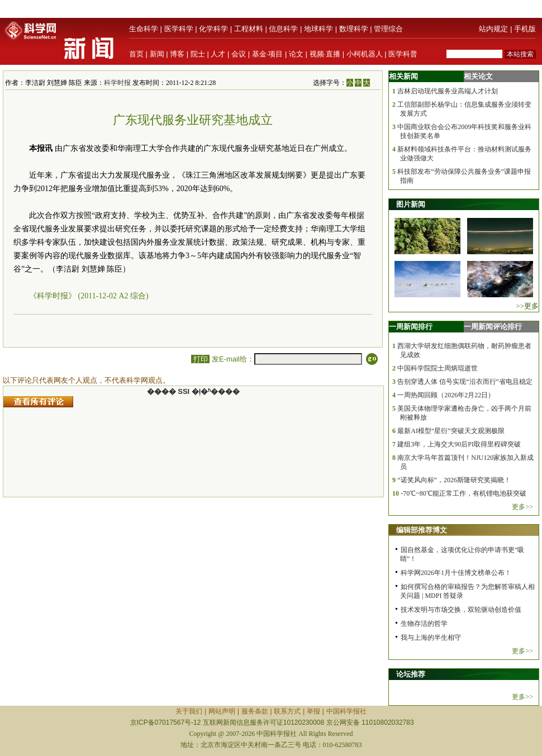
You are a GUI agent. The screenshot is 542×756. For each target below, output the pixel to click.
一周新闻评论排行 (493, 327)
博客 (177, 54)
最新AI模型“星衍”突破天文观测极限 (451, 431)
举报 (313, 711)
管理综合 (388, 29)
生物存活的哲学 (424, 624)
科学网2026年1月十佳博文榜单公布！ (456, 573)
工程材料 (249, 29)
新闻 (157, 54)
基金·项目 (268, 54)
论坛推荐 (411, 674)
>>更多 (527, 306)
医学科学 (179, 29)
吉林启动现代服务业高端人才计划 (448, 91)
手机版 (525, 29)
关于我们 (189, 711)
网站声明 (222, 711)
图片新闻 (411, 204)
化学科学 (213, 29)
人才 (218, 54)
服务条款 (255, 711)
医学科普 (403, 54)
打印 (200, 359)
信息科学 (283, 29)
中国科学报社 (346, 711)
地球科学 (318, 29)
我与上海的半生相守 (431, 638)
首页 (136, 54)
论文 (296, 54)
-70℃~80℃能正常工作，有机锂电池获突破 (463, 493)
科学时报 (117, 83)
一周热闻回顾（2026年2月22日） (446, 395)
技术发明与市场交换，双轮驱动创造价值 (461, 610)
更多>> (522, 507)
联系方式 (287, 711)
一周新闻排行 (411, 327)
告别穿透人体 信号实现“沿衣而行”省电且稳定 (465, 382)
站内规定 (493, 29)
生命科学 (144, 29)
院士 (198, 54)
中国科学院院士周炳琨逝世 (438, 368)
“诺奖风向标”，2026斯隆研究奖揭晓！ (454, 480)
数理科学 (354, 29)
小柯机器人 (365, 54)
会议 (239, 54)
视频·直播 (325, 54)
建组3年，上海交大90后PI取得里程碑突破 (459, 444)
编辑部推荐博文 (422, 530)
